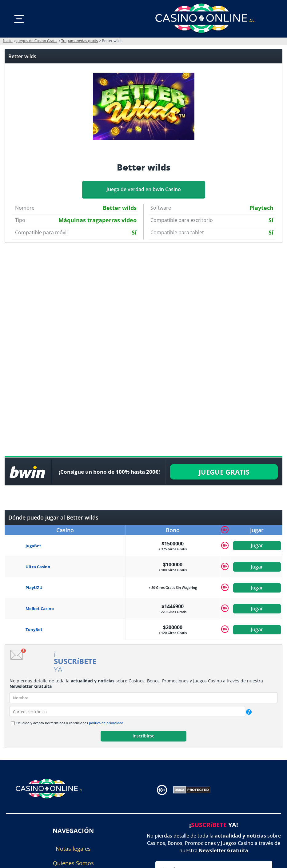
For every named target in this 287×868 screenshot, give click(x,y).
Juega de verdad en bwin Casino (144, 189)
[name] (143, 698)
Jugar (257, 546)
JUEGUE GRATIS (224, 472)
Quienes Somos (73, 863)
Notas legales (73, 849)
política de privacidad (106, 723)
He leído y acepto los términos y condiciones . (70, 723)
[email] (127, 711)
